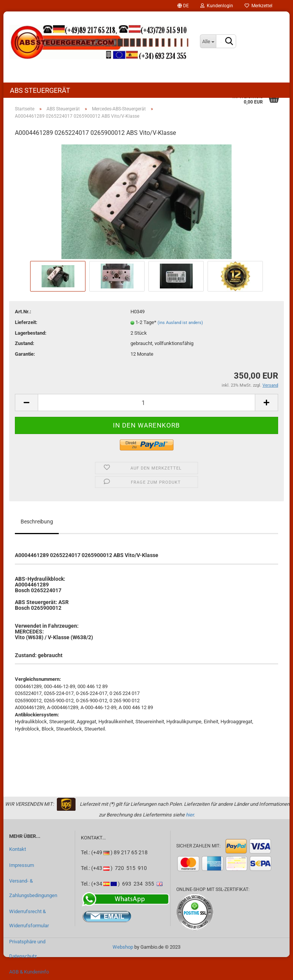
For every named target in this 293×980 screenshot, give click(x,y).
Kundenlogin (217, 6)
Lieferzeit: (26, 322)
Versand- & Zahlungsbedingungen (33, 888)
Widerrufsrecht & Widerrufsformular (29, 919)
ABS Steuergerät (40, 90)
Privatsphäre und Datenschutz (27, 949)
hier (190, 815)
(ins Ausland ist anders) (180, 323)
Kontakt (18, 849)
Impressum (22, 865)
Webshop (123, 947)
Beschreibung (37, 522)
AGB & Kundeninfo (29, 972)
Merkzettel (258, 6)
